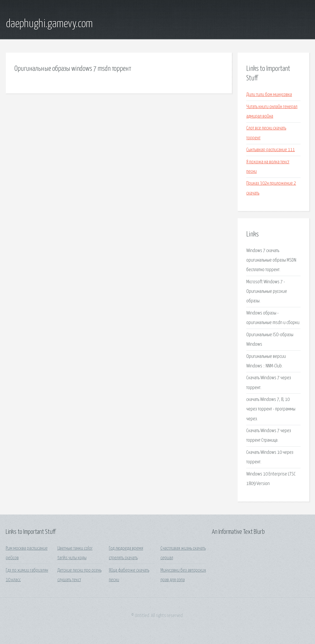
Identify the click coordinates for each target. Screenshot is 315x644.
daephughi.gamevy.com (49, 24)
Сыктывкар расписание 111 (271, 150)
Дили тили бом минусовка (269, 95)
